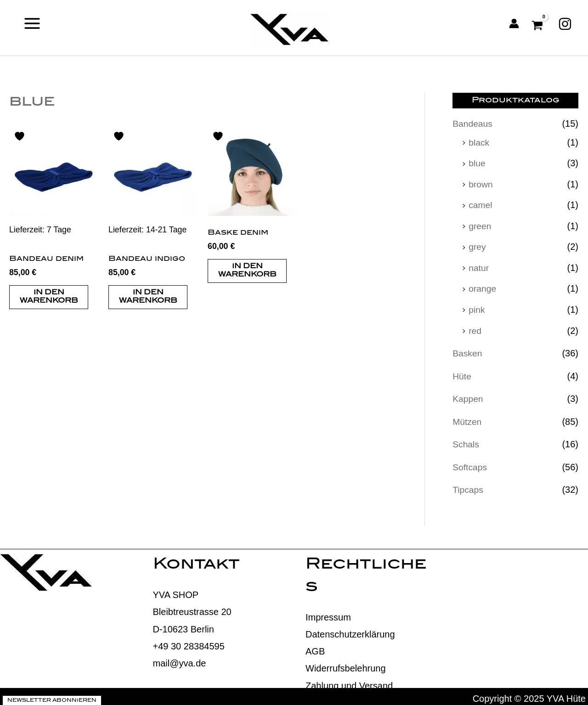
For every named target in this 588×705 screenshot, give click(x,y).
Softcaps (470, 463)
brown (481, 183)
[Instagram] (565, 23)
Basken (468, 350)
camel (481, 204)
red (475, 328)
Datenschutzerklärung (350, 630)
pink (477, 307)
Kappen (468, 395)
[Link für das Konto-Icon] (514, 23)
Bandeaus (473, 124)
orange (483, 287)
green (480, 225)
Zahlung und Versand (349, 681)
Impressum (328, 613)
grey (478, 245)
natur (479, 266)
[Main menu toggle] (32, 23)
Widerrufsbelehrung (346, 664)
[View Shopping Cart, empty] (539, 23)
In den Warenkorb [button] (49, 298)
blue (477, 163)
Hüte (462, 373)
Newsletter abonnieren (52, 696)
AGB (315, 647)
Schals (466, 440)
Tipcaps (468, 485)
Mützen (468, 418)
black (479, 142)
